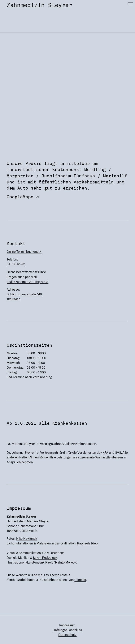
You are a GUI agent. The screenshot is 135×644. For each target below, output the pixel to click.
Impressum (67, 625)
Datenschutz (67, 635)
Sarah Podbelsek (45, 558)
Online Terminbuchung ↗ (24, 252)
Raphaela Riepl (88, 543)
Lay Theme (52, 575)
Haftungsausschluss (67, 630)
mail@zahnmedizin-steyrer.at (28, 282)
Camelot (80, 580)
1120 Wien (13, 299)
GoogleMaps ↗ (23, 197)
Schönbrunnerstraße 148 (24, 294)
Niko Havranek (27, 539)
